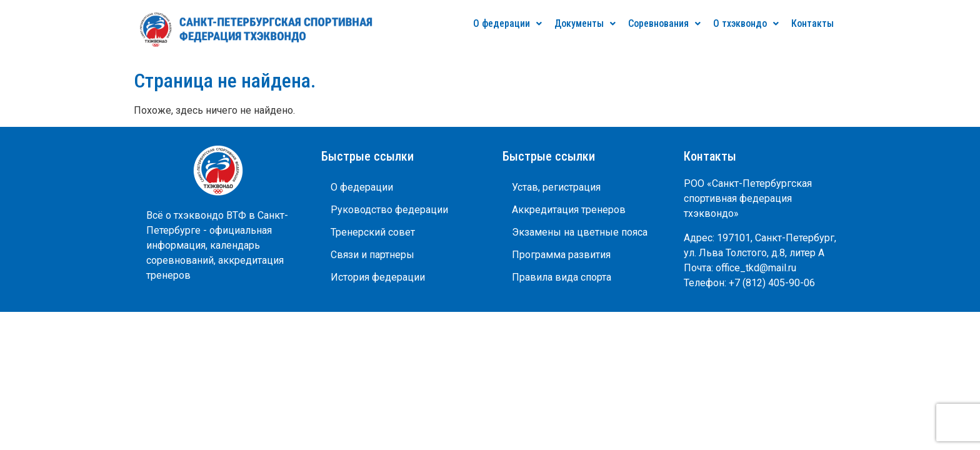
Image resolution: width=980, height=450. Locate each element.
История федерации (378, 277)
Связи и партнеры (372, 255)
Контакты (812, 23)
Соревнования (664, 23)
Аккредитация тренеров (569, 210)
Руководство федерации (389, 210)
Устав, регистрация (556, 187)
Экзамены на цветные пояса (580, 232)
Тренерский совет (373, 232)
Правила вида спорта (562, 277)
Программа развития (561, 255)
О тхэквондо (746, 23)
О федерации (507, 23)
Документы (585, 23)
